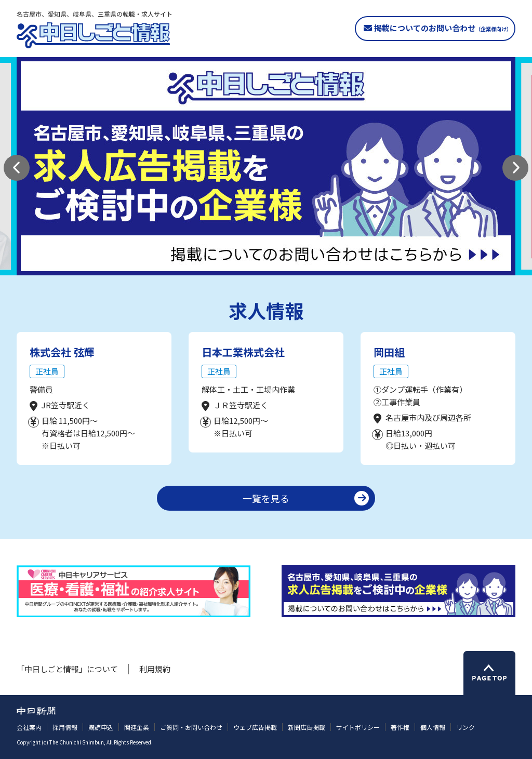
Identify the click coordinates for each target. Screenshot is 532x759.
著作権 (400, 727)
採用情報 (65, 727)
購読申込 (101, 727)
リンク (465, 727)
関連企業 (137, 727)
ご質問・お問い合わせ (191, 727)
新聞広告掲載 (307, 727)
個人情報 (433, 727)
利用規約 (155, 669)
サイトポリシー (358, 727)
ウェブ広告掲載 (255, 727)
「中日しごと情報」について (67, 669)
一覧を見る (266, 498)
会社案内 (29, 727)
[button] (17, 168)
